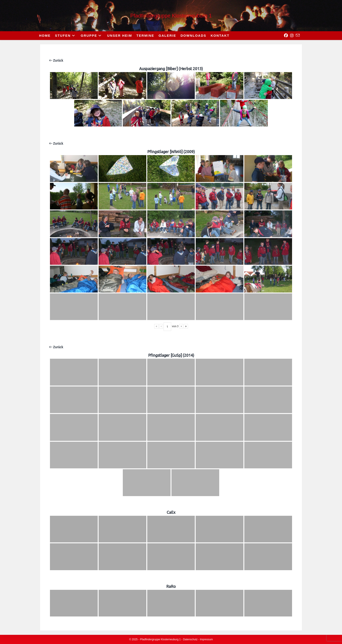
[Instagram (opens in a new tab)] (292, 36)
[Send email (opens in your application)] (298, 35)
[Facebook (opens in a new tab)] (286, 36)
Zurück (56, 60)
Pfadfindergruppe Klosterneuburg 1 (171, 16)
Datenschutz (190, 639)
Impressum (206, 639)
